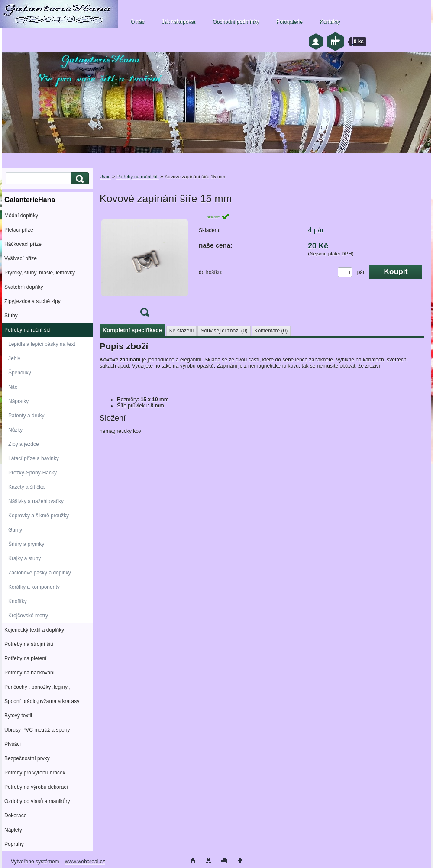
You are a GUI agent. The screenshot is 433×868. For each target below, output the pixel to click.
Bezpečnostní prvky (27, 758)
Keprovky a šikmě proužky (39, 516)
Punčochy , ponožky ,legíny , (37, 687)
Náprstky (18, 401)
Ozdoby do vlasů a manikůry (37, 801)
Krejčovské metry (28, 616)
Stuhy (11, 316)
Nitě (13, 387)
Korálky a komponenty (34, 587)
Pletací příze (19, 230)
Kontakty (330, 22)
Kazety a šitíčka (26, 487)
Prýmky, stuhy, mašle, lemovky (40, 273)
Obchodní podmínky (235, 22)
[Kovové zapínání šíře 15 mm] (145, 268)
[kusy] (345, 272)
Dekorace (15, 816)
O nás (137, 22)
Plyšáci (13, 744)
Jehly (14, 358)
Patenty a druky (26, 416)
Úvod (105, 177)
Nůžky (15, 430)
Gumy (15, 530)
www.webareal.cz (85, 862)
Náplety (13, 830)
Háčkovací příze (23, 244)
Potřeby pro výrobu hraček (35, 773)
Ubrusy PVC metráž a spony (37, 730)
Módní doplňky (21, 216)
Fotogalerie (289, 22)
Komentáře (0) (271, 331)
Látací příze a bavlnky (34, 458)
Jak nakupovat (178, 22)
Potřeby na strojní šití (29, 644)
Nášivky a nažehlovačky (36, 501)
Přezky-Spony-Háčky (32, 473)
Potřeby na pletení (25, 658)
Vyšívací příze (21, 258)
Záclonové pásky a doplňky (40, 573)
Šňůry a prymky (26, 544)
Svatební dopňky (24, 287)
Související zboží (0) (224, 331)
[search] (78, 179)
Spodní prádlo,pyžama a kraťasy (42, 701)
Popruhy (14, 844)
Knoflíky (18, 601)
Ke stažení (182, 331)
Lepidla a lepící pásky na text (42, 344)
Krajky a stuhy (24, 558)
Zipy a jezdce (24, 444)
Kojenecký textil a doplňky (34, 630)
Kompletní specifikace (132, 330)
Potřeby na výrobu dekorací (36, 787)
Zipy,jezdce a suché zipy (32, 301)
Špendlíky (20, 373)
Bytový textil (18, 716)
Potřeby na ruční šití (27, 330)
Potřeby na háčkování (29, 673)
